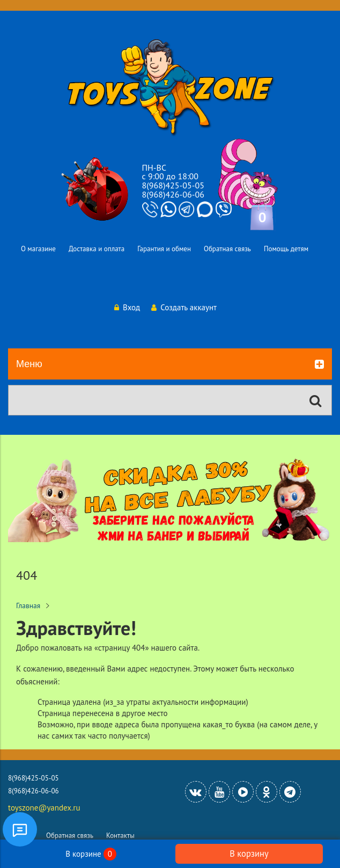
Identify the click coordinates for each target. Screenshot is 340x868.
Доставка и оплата (97, 249)
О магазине (38, 249)
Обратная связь (227, 249)
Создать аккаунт (184, 307)
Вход (127, 307)
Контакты (120, 836)
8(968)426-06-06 (173, 194)
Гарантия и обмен (164, 249)
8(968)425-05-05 (173, 185)
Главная (28, 606)
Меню (170, 364)
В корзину (249, 854)
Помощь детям (286, 249)
